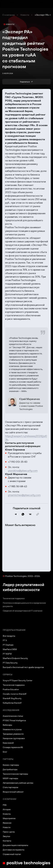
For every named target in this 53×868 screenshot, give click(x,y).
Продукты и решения (14, 630)
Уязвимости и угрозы (12, 729)
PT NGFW (7, 654)
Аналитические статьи (13, 716)
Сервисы (8, 674)
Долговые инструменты (14, 850)
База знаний (8, 743)
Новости (25, 15)
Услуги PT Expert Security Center (18, 681)
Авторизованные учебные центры (18, 783)
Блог (5, 752)
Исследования (11, 710)
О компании (8, 15)
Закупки (7, 836)
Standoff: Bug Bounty (12, 698)
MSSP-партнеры (10, 778)
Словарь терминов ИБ (13, 747)
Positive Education (11, 689)
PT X (5, 640)
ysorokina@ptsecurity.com (23, 471)
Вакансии (7, 823)
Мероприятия (9, 818)
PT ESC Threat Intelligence (14, 720)
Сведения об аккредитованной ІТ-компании (23, 611)
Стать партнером (11, 787)
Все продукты (9, 636)
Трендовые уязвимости (13, 734)
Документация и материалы (15, 845)
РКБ (5, 805)
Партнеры (8, 759)
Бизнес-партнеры (11, 765)
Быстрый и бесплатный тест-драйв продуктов (23, 667)
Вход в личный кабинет (13, 792)
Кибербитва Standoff (12, 703)
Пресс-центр (9, 832)
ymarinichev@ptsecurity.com (24, 495)
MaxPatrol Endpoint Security (15, 658)
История (7, 809)
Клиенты (7, 814)
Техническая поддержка (14, 598)
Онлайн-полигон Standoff (15, 694)
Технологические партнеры (15, 774)
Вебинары (7, 725)
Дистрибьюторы (10, 769)
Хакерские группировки (14, 738)
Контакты (7, 841)
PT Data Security (10, 663)
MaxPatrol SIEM (10, 649)
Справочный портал (12, 854)
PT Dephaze (8, 645)
